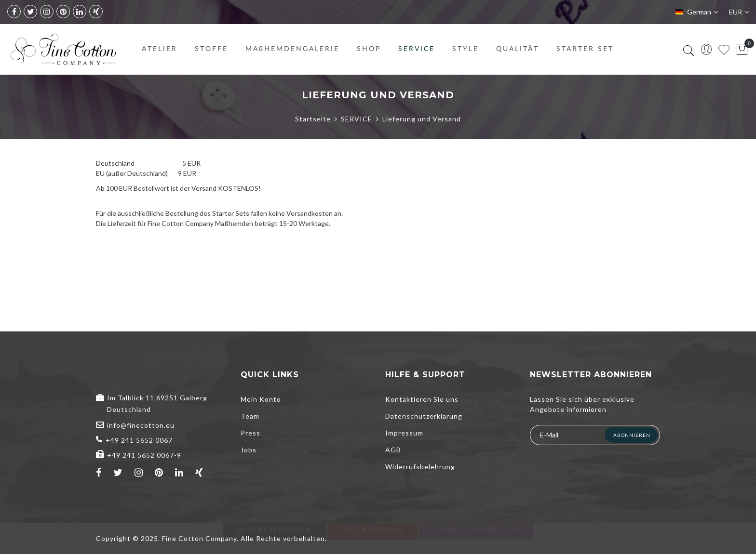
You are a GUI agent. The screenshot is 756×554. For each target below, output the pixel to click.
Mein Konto (261, 399)
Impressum (404, 433)
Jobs (249, 450)
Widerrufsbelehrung (420, 467)
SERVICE (357, 119)
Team (250, 416)
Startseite (313, 119)
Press (250, 433)
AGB (393, 450)
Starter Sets (231, 213)
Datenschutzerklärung (424, 416)
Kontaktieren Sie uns (422, 399)
